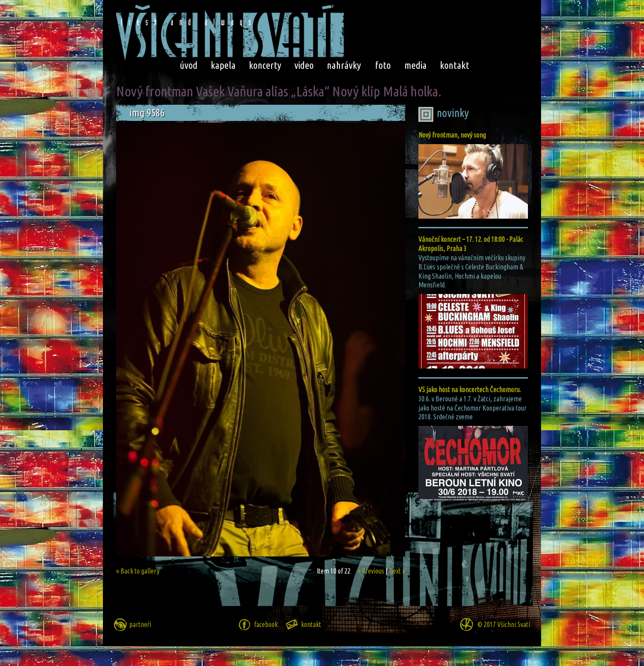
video (304, 65)
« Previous (371, 571)
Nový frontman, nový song (452, 135)
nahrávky (344, 65)
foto (383, 65)
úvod (189, 65)
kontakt (455, 65)
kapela (223, 65)
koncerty (265, 65)
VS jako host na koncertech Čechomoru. (470, 390)
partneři (140, 624)
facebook (266, 624)
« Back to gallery (138, 571)
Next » (397, 571)
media (416, 65)
